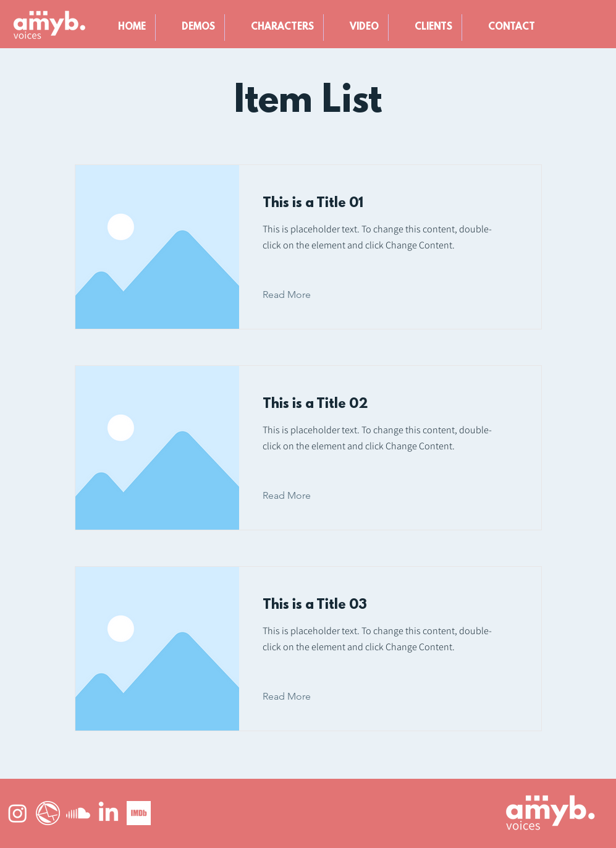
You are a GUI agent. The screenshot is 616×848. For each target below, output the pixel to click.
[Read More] (296, 295)
